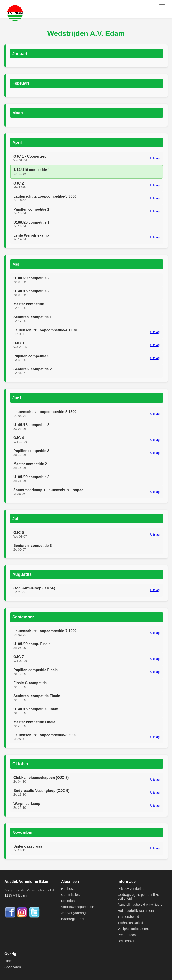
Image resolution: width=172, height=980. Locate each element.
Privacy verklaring (131, 889)
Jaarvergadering (73, 913)
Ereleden (68, 901)
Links (8, 961)
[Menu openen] (162, 7)
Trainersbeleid (128, 917)
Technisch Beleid (130, 923)
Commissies (70, 895)
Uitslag (155, 158)
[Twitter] (34, 917)
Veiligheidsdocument (133, 929)
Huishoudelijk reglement (136, 911)
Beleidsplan (126, 941)
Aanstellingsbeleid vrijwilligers (140, 904)
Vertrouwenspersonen (78, 907)
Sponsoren (13, 967)
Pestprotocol (127, 935)
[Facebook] (11, 917)
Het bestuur (70, 889)
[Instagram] (23, 917)
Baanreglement (73, 919)
